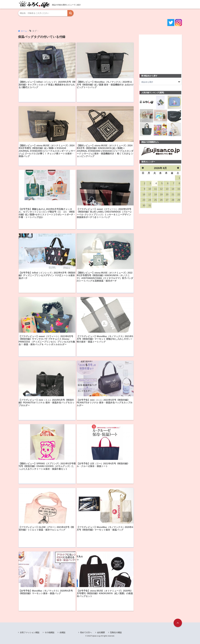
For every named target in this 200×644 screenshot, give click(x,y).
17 (150, 195)
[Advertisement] (160, 53)
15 (179, 189)
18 (155, 195)
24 (150, 200)
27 (167, 200)
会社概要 (101, 632)
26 (161, 200)
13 (167, 189)
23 (144, 200)
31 (150, 206)
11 (155, 189)
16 (144, 195)
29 (179, 200)
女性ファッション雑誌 (30, 632)
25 (155, 200)
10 (150, 189)
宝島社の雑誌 (116, 632)
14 (173, 189)
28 (173, 200)
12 (161, 189)
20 (167, 195)
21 (173, 195)
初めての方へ (86, 632)
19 (161, 195)
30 (144, 206)
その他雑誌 (49, 632)
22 (179, 195)
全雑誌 (62, 632)
